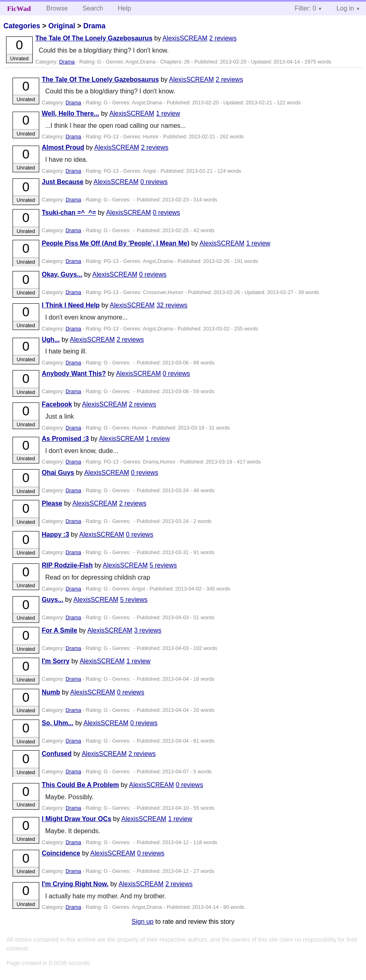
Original (61, 26)
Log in (345, 8)
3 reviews (148, 630)
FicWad (19, 8)
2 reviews (223, 38)
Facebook (57, 404)
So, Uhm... (57, 723)
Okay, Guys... (62, 274)
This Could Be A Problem (80, 785)
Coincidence (61, 853)
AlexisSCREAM (185, 38)
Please (52, 503)
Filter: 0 (306, 8)
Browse (57, 8)
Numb (51, 692)
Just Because (62, 182)
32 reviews (172, 305)
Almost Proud (63, 147)
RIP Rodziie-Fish (67, 565)
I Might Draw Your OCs (76, 819)
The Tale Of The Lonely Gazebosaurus (94, 38)
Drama (94, 26)
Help (124, 8)
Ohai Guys (58, 473)
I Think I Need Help (71, 305)
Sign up (142, 922)
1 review (168, 113)
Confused (57, 754)
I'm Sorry (56, 661)
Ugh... (51, 340)
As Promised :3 (65, 439)
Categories (22, 26)
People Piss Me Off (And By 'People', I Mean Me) (115, 243)
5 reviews (163, 565)
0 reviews (154, 182)
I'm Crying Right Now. (75, 884)
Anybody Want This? (74, 374)
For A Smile (59, 630)
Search (93, 8)
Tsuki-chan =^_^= (69, 213)
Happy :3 (55, 534)
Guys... (52, 600)
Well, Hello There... (70, 113)
